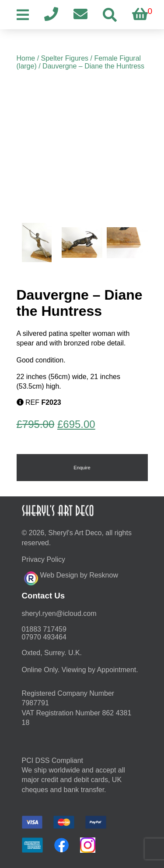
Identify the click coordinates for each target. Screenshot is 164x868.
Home (26, 58)
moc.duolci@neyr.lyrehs (59, 613)
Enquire (82, 468)
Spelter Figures (65, 58)
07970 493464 (44, 637)
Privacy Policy (44, 559)
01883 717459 (44, 629)
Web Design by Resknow (71, 577)
